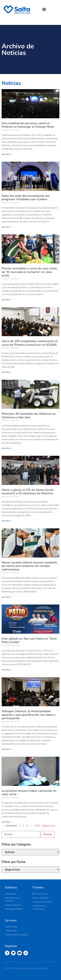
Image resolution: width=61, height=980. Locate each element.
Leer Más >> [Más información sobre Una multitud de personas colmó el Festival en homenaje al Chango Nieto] (7, 154)
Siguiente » (49, 826)
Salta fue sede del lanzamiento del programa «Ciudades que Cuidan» (26, 198)
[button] (44, 9)
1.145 (37, 826)
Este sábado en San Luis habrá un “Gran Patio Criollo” (29, 640)
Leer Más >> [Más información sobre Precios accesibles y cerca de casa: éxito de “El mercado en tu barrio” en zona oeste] (7, 300)
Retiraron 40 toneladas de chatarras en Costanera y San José (29, 415)
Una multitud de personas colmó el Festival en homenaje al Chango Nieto (28, 125)
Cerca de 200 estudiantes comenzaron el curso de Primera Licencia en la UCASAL (30, 343)
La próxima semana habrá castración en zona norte (29, 793)
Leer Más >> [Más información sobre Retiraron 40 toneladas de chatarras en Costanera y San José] (7, 448)
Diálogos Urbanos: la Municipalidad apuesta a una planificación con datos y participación (29, 715)
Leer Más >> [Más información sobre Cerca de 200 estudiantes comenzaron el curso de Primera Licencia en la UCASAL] (7, 372)
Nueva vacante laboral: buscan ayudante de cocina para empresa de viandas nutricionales (29, 566)
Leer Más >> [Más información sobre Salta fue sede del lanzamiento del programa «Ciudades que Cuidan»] (7, 227)
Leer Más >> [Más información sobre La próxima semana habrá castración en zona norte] (7, 822)
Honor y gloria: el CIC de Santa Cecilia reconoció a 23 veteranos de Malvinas (28, 492)
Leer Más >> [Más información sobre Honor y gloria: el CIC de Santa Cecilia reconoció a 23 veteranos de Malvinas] (7, 521)
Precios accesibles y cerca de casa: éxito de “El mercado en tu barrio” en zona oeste (29, 272)
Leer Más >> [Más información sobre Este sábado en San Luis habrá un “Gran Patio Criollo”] (7, 670)
